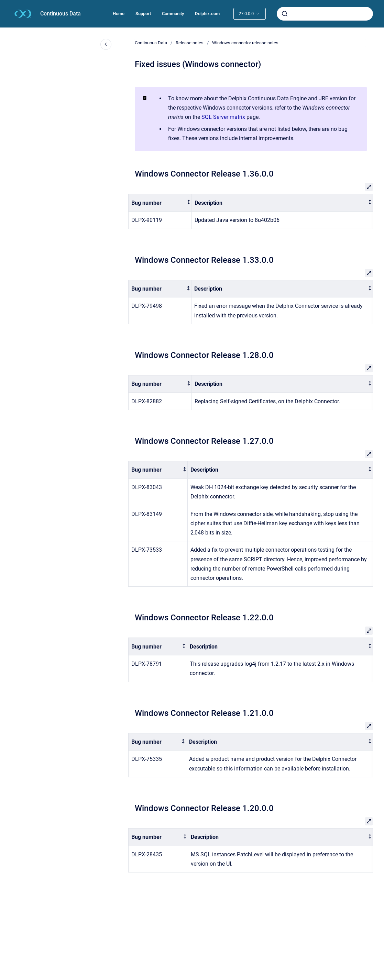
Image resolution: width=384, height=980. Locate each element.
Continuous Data (61, 14)
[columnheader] (160, 203)
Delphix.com (207, 14)
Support (143, 14)
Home (119, 14)
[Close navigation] (106, 44)
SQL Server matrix (223, 117)
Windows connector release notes (245, 43)
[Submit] (285, 14)
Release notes (190, 43)
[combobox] (325, 14)
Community (173, 14)
